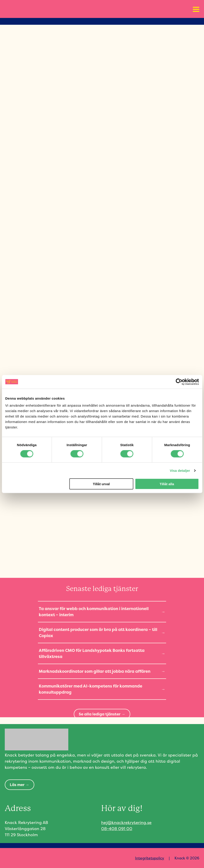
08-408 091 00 (117, 829)
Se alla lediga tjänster (100, 714)
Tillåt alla (167, 484)
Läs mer (17, 785)
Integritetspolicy (150, 858)
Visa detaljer (180, 470)
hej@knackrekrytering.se (126, 822)
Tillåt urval (101, 484)
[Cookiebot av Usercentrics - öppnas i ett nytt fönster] (179, 382)
